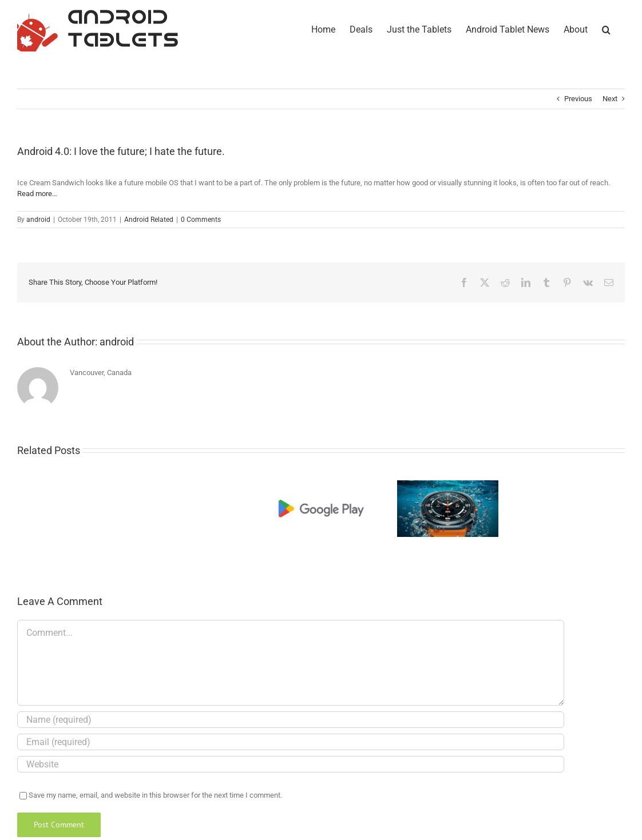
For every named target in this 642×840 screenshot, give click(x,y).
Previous (578, 99)
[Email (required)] (291, 742)
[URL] (291, 764)
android (38, 220)
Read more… (37, 194)
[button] (606, 29)
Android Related (149, 220)
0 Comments (201, 220)
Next (610, 99)
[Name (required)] (291, 720)
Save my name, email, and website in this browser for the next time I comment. (155, 795)
